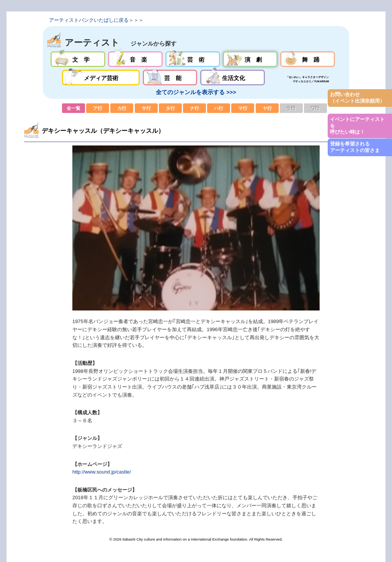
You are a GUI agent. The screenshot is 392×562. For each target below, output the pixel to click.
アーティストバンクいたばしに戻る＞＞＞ (96, 20)
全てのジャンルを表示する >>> (196, 92)
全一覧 (73, 108)
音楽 (135, 59)
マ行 (243, 108)
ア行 (98, 108)
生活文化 (233, 78)
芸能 (170, 78)
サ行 (146, 108)
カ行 (122, 108)
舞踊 (308, 59)
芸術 (193, 59)
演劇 (250, 59)
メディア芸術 (101, 78)
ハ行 (219, 108)
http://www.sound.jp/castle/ (102, 472)
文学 (78, 59)
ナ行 (194, 108)
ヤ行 (267, 108)
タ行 (170, 108)
